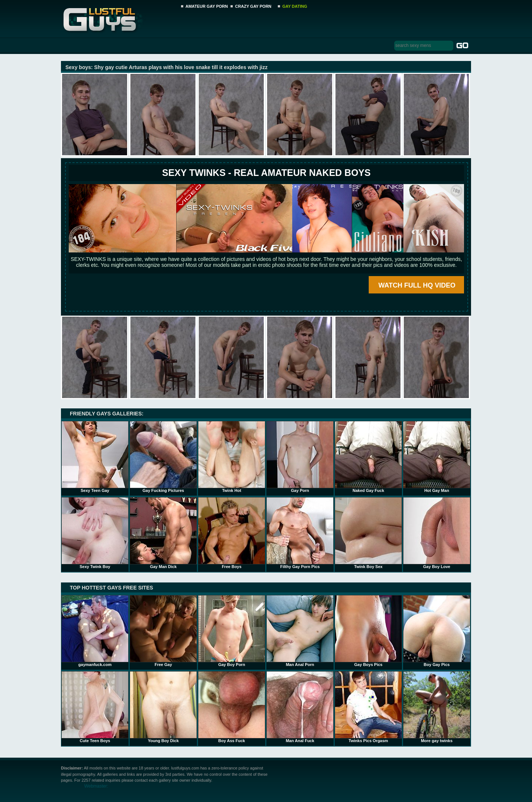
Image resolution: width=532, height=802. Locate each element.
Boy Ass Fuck (232, 707)
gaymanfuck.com (95, 631)
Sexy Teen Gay (95, 457)
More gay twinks (437, 707)
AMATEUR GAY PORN (207, 6)
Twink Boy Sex (368, 533)
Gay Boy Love (437, 533)
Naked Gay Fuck (368, 457)
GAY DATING (295, 6)
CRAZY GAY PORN (253, 6)
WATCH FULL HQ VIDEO (417, 285)
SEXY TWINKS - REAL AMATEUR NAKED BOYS (266, 173)
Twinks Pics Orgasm (368, 707)
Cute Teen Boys (95, 707)
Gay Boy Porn (232, 631)
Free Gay (163, 631)
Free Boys (232, 533)
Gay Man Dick (163, 533)
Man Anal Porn (300, 631)
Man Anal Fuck (300, 707)
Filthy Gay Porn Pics (300, 533)
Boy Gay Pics (437, 631)
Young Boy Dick (163, 707)
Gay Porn (300, 457)
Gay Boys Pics (368, 631)
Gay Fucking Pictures (163, 457)
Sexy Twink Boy (95, 533)
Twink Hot (232, 457)
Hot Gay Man (437, 457)
